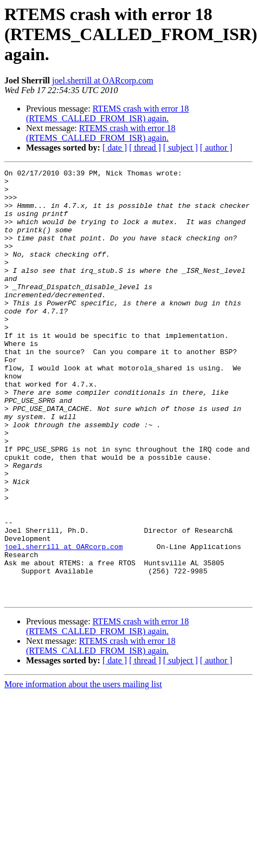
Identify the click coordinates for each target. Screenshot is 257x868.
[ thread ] (145, 148)
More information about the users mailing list (83, 770)
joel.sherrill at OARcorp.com (103, 80)
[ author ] (216, 148)
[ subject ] (181, 148)
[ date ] (115, 148)
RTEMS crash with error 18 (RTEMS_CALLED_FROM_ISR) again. (107, 113)
